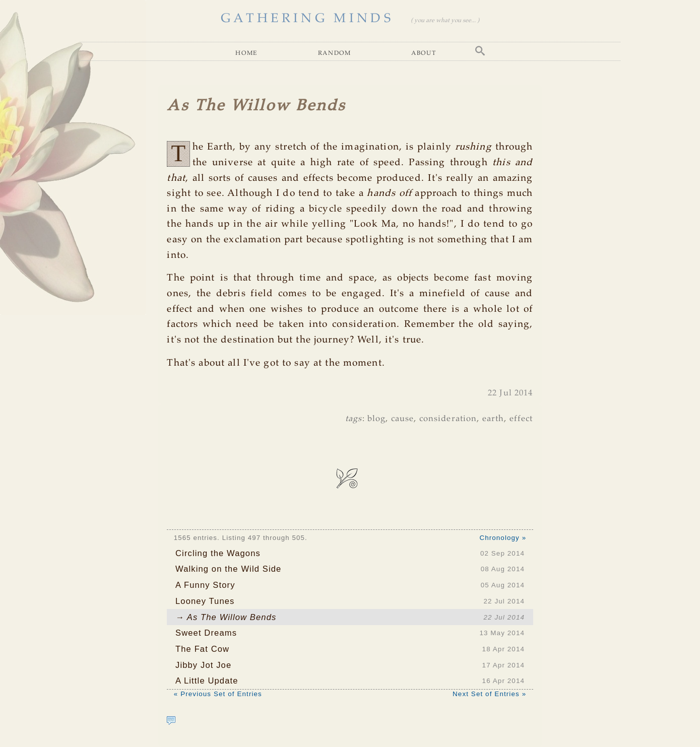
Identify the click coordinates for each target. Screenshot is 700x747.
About (424, 53)
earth (493, 419)
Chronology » (503, 538)
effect (521, 419)
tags (354, 419)
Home (246, 53)
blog (377, 419)
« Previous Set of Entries (218, 694)
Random (335, 53)
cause (403, 419)
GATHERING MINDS (307, 19)
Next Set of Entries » (489, 694)
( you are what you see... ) (445, 20)
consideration (448, 419)
